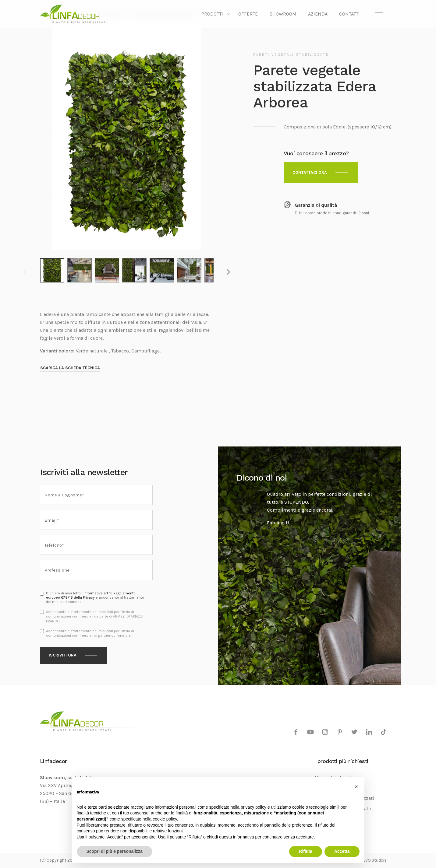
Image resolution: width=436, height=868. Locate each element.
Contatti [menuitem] (349, 14)
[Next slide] (228, 272)
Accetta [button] (342, 851)
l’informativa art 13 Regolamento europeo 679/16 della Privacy (91, 595)
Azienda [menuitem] (318, 14)
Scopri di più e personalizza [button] (115, 851)
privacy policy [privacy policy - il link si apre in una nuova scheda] (253, 807)
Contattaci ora (310, 172)
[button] (356, 787)
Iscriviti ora (63, 655)
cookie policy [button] (165, 819)
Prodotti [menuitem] (212, 14)
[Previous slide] (25, 272)
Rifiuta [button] (306, 851)
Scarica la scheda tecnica (70, 368)
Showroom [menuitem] (283, 14)
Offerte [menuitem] (248, 14)
